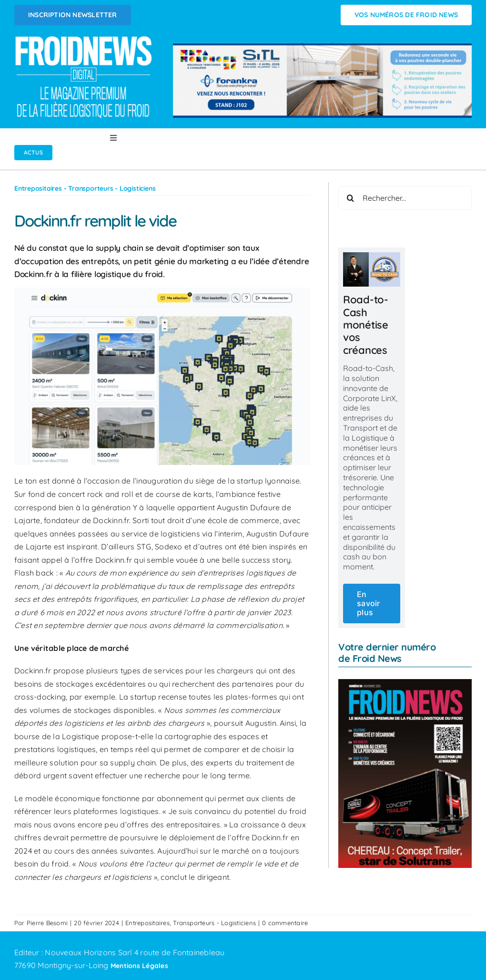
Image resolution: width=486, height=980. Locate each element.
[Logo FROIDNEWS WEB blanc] (84, 39)
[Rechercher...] (405, 198)
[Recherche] (350, 198)
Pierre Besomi (47, 923)
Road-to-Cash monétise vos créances (365, 325)
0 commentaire (285, 923)
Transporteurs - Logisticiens (214, 923)
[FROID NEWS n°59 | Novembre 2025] (405, 683)
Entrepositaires (147, 923)
